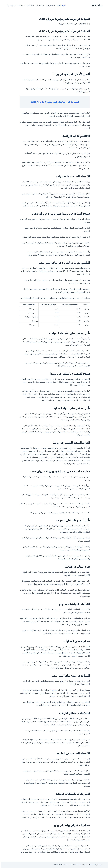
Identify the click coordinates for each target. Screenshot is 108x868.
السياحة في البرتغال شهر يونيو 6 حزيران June (54, 102)
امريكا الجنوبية (20, 6)
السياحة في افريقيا (50, 6)
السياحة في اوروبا (60, 6)
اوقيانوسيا (12, 6)
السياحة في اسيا (39, 6)
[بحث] (7, 6)
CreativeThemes (57, 865)
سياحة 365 (96, 6)
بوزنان (54, 690)
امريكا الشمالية (29, 6)
